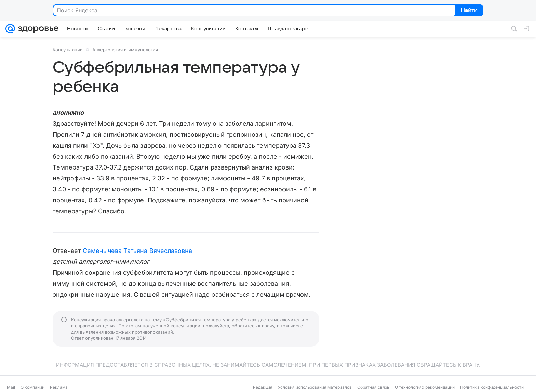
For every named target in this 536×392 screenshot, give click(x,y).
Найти (468, 11)
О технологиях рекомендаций (425, 387)
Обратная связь (373, 387)
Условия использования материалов (315, 387)
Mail (11, 387)
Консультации (68, 50)
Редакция (263, 387)
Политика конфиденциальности (492, 387)
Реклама (59, 387)
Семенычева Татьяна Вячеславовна (138, 251)
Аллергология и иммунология (125, 50)
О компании (32, 387)
